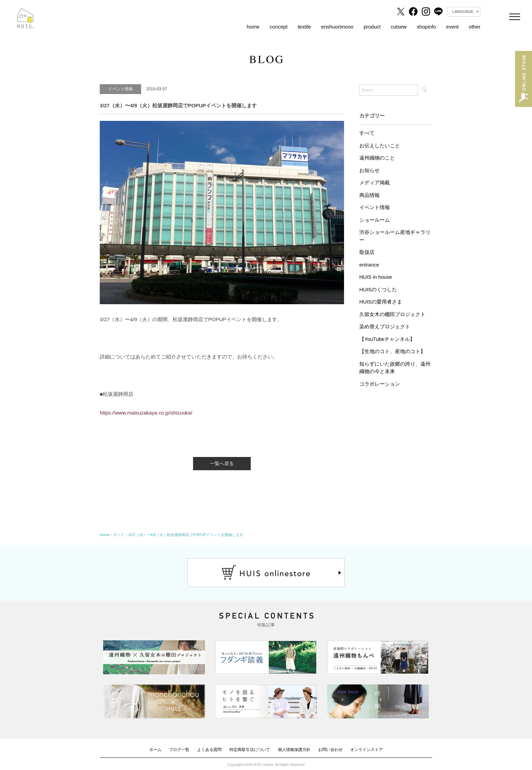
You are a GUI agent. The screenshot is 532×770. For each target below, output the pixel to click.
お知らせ (369, 170)
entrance (369, 265)
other (475, 27)
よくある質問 (209, 750)
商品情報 (369, 195)
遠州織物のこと (377, 158)
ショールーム (375, 220)
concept (279, 27)
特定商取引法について (250, 750)
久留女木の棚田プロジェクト (392, 314)
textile (304, 27)
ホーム (155, 750)
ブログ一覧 (179, 750)
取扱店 (367, 252)
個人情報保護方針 (294, 750)
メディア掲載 (375, 182)
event (452, 27)
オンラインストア (366, 750)
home (253, 27)
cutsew (399, 27)
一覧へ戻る (222, 463)
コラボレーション (380, 384)
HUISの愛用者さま (381, 302)
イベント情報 (375, 207)
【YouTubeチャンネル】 (387, 339)
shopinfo (426, 27)
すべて (367, 133)
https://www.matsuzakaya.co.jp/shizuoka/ (146, 413)
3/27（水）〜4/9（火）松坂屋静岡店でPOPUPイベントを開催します (186, 535)
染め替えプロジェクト (385, 326)
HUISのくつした (378, 289)
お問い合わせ (330, 750)
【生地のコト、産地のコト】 (392, 351)
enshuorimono (337, 27)
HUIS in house (376, 277)
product (372, 27)
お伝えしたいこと (380, 145)
